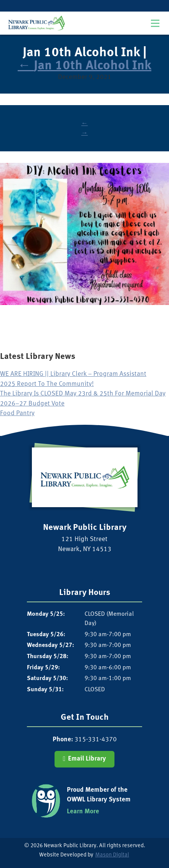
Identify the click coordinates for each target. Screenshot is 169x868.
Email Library (87, 759)
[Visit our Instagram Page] (87, 565)
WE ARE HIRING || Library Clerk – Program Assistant (73, 374)
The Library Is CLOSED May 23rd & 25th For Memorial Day (83, 394)
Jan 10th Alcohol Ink (84, 66)
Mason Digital (112, 855)
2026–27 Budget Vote (32, 404)
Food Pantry (17, 413)
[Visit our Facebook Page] (82, 565)
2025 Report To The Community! (47, 384)
